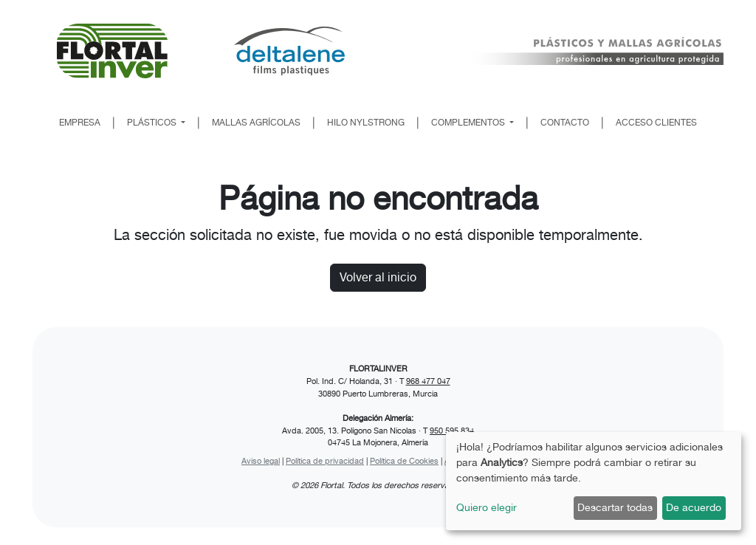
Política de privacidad (325, 461)
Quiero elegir (487, 507)
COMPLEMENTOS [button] (469, 123)
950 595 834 (452, 431)
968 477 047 (428, 381)
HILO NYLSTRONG (366, 123)
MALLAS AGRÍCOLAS (256, 123)
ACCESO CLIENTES (656, 123)
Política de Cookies (404, 461)
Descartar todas (615, 507)
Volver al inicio (378, 277)
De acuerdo (694, 507)
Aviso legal (261, 461)
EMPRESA (80, 123)
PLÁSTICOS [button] (153, 123)
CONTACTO (565, 123)
